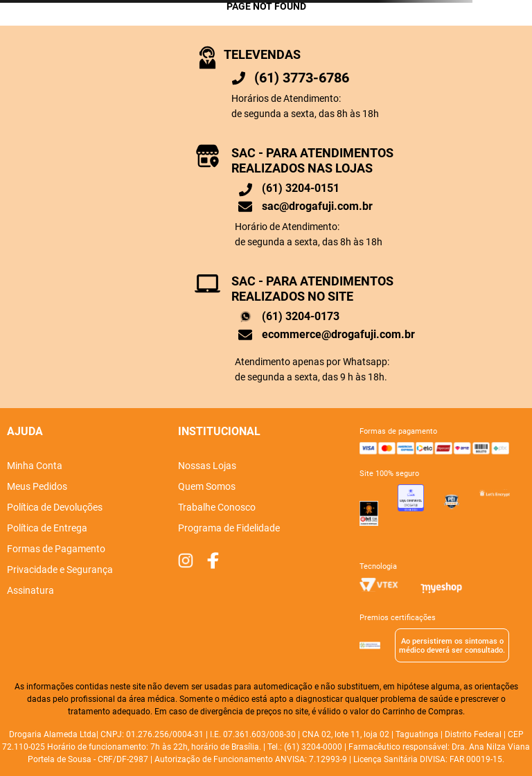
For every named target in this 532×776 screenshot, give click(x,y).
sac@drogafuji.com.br (317, 206)
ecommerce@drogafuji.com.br (338, 334)
